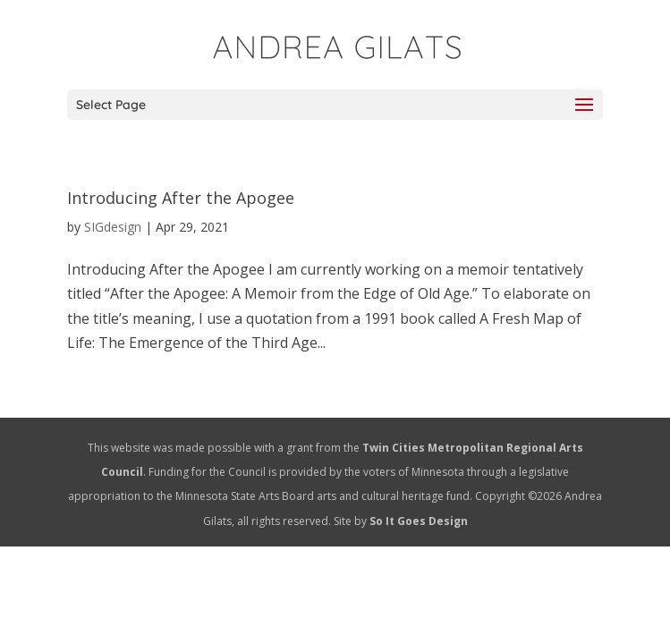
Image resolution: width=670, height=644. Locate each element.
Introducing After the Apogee (181, 198)
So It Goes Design (419, 521)
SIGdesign (113, 227)
